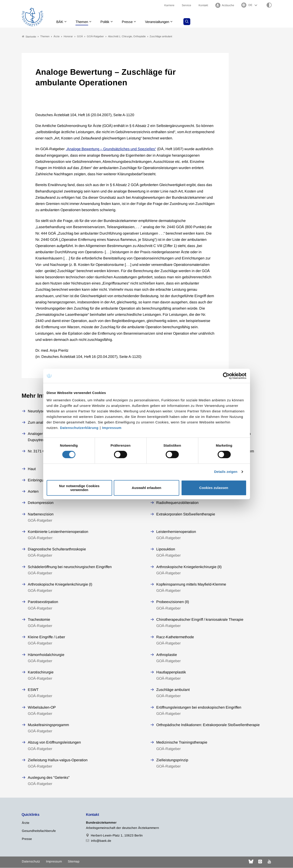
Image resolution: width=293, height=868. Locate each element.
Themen (83, 22)
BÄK (60, 22)
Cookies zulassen (214, 488)
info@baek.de (101, 841)
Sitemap (74, 862)
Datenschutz (31, 862)
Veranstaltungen (162, 22)
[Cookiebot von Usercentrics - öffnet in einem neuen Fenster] (226, 376)
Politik (108, 22)
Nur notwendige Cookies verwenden (79, 488)
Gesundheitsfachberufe (39, 831)
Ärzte (26, 823)
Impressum (112, 428)
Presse (131, 22)
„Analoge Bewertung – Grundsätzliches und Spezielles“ (111, 149)
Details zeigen (226, 472)
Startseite (29, 36)
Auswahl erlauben (146, 488)
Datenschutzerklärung (79, 428)
